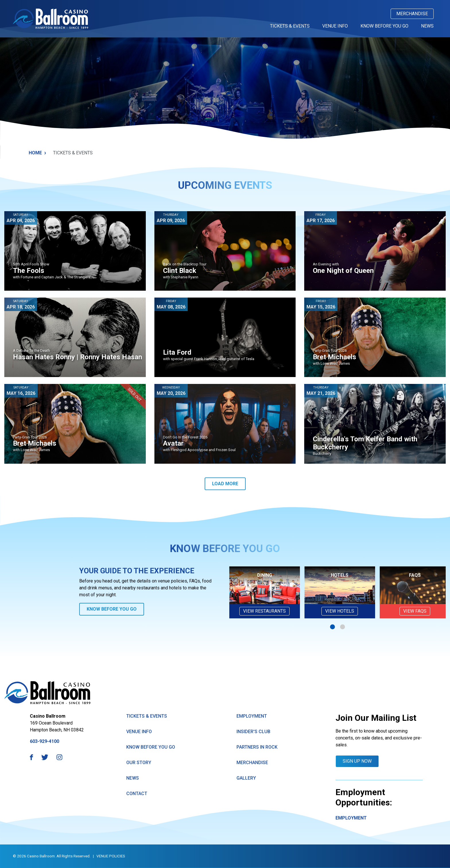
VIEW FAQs (415, 611)
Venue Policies (111, 856)
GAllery (246, 778)
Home (37, 153)
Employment (252, 716)
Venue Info (335, 26)
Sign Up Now (357, 761)
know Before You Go (151, 747)
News (427, 26)
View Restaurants (264, 611)
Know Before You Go (384, 26)
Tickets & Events (290, 26)
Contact (137, 794)
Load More (225, 484)
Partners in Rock (257, 747)
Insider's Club (253, 732)
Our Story (139, 763)
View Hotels (340, 611)
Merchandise (412, 14)
